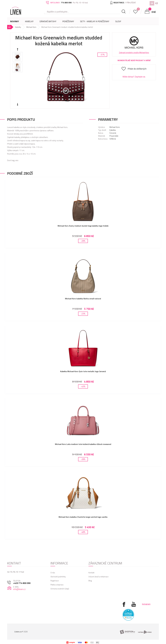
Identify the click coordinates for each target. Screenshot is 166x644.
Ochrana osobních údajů (60, 584)
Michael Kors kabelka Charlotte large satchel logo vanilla (83, 513)
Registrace (55, 576)
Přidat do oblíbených (137, 69)
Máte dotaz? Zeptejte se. (134, 77)
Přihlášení (130, 3)
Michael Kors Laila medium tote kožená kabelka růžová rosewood (83, 441)
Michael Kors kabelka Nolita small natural (83, 298)
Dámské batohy (48, 21)
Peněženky (68, 22)
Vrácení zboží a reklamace (98, 572)
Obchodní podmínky (58, 572)
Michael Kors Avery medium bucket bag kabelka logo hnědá (83, 226)
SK (152, 3)
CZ (157, 3)
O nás (53, 568)
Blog (90, 576)
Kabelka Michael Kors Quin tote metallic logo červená (83, 369)
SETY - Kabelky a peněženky (95, 21)
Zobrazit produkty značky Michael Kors (134, 53)
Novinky (15, 21)
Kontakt (91, 568)
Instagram (146, 599)
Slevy (118, 21)
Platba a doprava (57, 580)
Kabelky (29, 22)
